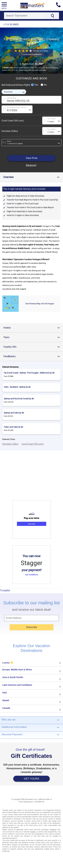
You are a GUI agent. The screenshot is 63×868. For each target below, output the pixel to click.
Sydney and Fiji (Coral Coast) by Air (19, 399)
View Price (32, 158)
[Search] (25, 16)
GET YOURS (32, 779)
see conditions (32, 575)
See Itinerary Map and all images (40, 304)
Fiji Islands (12, 24)
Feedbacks (33, 356)
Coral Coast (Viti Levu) (13, 121)
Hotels (33, 328)
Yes (35, 85)
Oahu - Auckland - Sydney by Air (17, 387)
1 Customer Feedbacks (31, 54)
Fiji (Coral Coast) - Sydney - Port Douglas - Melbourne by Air (29, 373)
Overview (33, 177)
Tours (33, 337)
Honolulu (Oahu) (10, 131)
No (44, 85)
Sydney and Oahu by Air (14, 413)
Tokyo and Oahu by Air (13, 427)
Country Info (33, 347)
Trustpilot (5, 590)
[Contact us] (60, 5)
